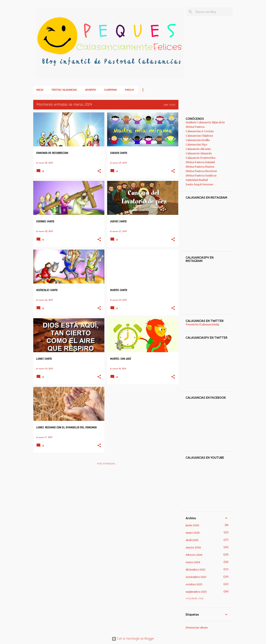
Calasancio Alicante (198, 149)
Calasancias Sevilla (198, 140)
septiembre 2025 (196, 592)
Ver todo (169, 105)
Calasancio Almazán (199, 153)
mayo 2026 (193, 533)
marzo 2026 (193, 547)
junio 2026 (192, 525)
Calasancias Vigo (196, 145)
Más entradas (106, 464)
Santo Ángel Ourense (199, 184)
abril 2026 (192, 540)
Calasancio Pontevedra (201, 158)
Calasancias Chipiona (199, 136)
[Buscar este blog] (214, 12)
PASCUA (129, 90)
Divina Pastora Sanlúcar (201, 176)
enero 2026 (193, 562)
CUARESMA (110, 90)
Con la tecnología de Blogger (133, 639)
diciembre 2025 (196, 570)
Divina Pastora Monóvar (201, 171)
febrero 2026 (194, 555)
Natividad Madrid (197, 180)
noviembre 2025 (196, 577)
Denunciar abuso (197, 628)
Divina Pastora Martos (200, 167)
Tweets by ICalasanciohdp (202, 324)
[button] (99, 171)
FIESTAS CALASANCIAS (64, 90)
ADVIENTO (91, 90)
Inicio (40, 90)
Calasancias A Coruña (200, 131)
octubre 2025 (194, 584)
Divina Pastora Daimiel (200, 162)
